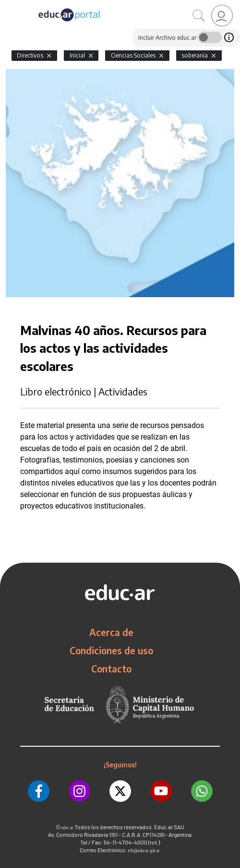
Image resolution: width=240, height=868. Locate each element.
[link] (222, 16)
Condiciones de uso (111, 650)
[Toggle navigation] (9, 5)
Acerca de (111, 632)
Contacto (111, 669)
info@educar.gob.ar (144, 851)
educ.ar (67, 827)
